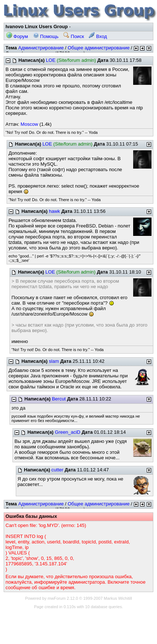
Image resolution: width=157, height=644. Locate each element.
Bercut (59, 399)
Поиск (74, 36)
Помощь (46, 36)
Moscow (29, 124)
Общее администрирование (98, 48)
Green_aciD (68, 432)
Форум (17, 36)
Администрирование (41, 48)
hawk (54, 211)
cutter (57, 470)
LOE (51, 60)
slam (54, 361)
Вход (98, 36)
